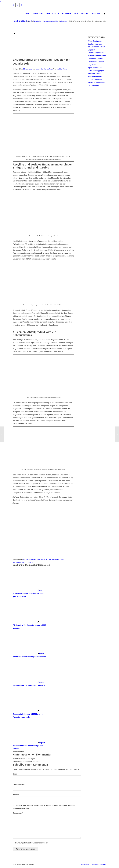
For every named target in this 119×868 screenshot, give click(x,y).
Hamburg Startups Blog (24, 21)
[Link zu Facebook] (18, 5)
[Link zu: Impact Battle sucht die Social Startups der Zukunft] (29, 746)
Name (15, 774)
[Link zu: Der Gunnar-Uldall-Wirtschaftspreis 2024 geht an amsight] (28, 593)
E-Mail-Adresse (19, 784)
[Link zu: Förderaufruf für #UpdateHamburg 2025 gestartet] (29, 625)
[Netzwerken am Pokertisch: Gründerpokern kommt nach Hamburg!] (117, 434)
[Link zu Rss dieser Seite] (22, 5)
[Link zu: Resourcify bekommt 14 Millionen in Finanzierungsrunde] (28, 714)
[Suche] (104, 14)
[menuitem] (28, 14)
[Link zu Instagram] (13, 5)
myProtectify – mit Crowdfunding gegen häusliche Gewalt (96, 70)
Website (16, 795)
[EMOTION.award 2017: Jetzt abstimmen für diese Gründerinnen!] (2, 434)
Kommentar (18, 813)
